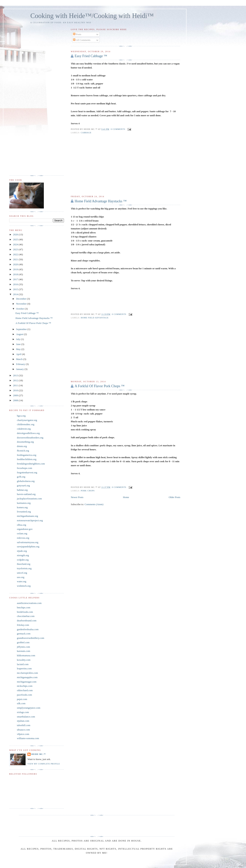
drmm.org (22, 446)
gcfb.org (21, 477)
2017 (16, 279)
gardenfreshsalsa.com (28, 629)
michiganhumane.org (27, 516)
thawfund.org (24, 564)
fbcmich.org (23, 451)
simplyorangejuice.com (29, 708)
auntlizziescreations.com (29, 603)
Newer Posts (77, 497)
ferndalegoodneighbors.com (31, 464)
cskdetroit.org (24, 429)
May (19, 349)
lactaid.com (23, 664)
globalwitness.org (26, 481)
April (19, 354)
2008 (16, 400)
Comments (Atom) (94, 504)
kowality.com (24, 660)
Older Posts (175, 497)
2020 (16, 264)
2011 (16, 385)
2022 (16, 254)
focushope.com (25, 468)
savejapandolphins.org (28, 546)
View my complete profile (44, 764)
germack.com (24, 634)
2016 (16, 284)
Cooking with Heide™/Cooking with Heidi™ (92, 16)
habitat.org (22, 490)
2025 (16, 239)
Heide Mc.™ (39, 754)
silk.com (21, 703)
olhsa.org (22, 525)
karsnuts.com (24, 651)
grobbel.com (23, 642)
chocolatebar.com (26, 616)
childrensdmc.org (26, 424)
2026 (16, 234)
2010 (16, 390)
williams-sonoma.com (28, 738)
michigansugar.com (27, 682)
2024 (16, 244)
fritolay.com (23, 625)
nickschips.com (25, 686)
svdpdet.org (23, 560)
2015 (16, 289)
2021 (16, 259)
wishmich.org (24, 586)
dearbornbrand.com (27, 621)
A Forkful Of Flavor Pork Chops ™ (99, 386)
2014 (16, 294)
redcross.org (23, 538)
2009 (16, 395)
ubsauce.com (23, 730)
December (22, 299)
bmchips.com (24, 607)
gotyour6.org (23, 485)
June (19, 344)
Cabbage (86, 133)
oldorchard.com (25, 690)
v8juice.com (23, 734)
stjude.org (22, 551)
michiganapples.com (27, 677)
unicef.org (22, 573)
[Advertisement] (125, 165)
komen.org (22, 507)
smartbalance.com (26, 717)
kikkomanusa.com (26, 655)
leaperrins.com (24, 668)
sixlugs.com (23, 712)
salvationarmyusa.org (28, 542)
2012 (16, 380)
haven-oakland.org (26, 494)
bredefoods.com (25, 612)
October (20, 309)
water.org (22, 581)
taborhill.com (24, 725)
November (22, 304)
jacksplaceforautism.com (29, 499)
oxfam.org (22, 533)
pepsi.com (22, 699)
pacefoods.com (24, 695)
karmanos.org (24, 503)
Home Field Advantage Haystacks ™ (101, 201)
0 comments (118, 129)
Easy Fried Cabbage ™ (91, 56)
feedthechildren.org (27, 459)
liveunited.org (24, 512)
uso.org (21, 577)
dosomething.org (25, 442)
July (19, 339)
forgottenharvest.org (27, 472)
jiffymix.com (23, 647)
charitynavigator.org (27, 420)
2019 (16, 269)
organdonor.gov (25, 529)
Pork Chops (88, 491)
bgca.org (21, 416)
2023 (16, 249)
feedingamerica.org (27, 455)
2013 (16, 375)
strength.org (23, 555)
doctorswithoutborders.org (30, 438)
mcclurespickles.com (27, 673)
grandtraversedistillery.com (31, 638)
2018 (16, 274)
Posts (77, 34)
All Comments (82, 40)
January (20, 369)
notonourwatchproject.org (30, 520)
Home (126, 497)
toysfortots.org (24, 568)
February (21, 364)
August (20, 334)
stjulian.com (23, 721)
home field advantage (95, 318)
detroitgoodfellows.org (28, 433)
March (20, 359)
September (22, 329)
